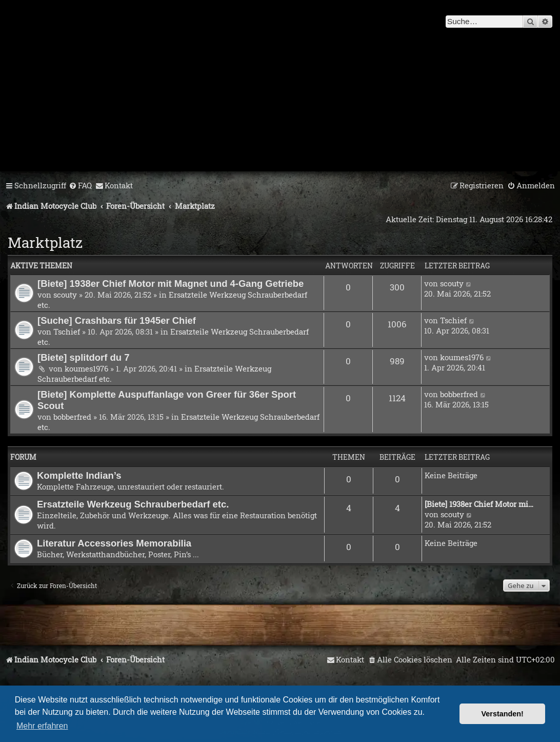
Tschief (67, 331)
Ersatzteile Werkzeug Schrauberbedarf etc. (133, 504)
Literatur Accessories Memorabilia (114, 543)
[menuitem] (80, 186)
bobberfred (72, 417)
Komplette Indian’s (79, 475)
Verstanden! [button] (503, 714)
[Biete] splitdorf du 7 (84, 357)
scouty (65, 295)
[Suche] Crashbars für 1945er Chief (117, 320)
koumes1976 (86, 368)
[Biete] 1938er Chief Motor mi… (479, 504)
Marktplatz (45, 242)
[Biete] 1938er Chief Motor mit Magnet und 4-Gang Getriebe (171, 284)
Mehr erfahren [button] (42, 726)
